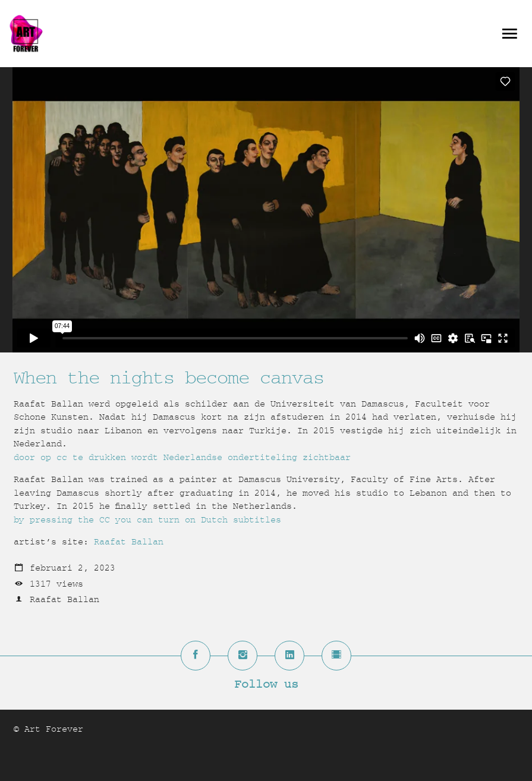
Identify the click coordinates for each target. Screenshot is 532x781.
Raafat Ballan (129, 542)
